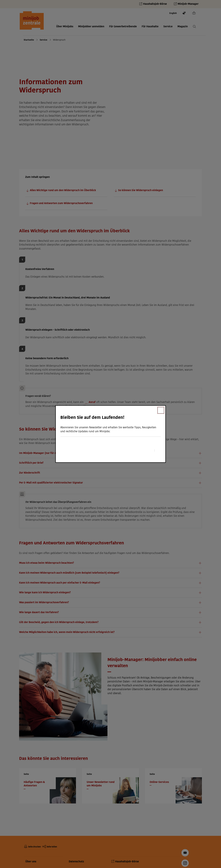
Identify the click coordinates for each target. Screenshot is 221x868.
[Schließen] (161, 410)
